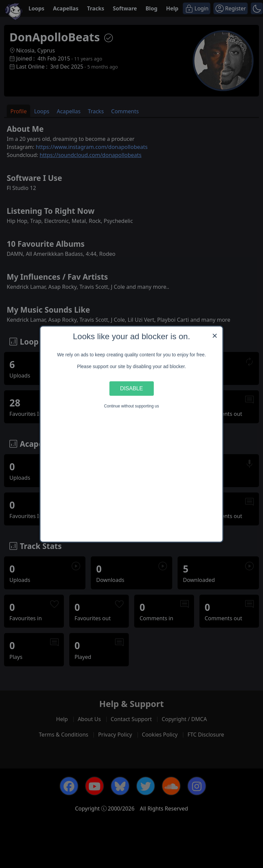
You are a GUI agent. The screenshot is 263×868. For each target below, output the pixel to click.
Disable (131, 388)
